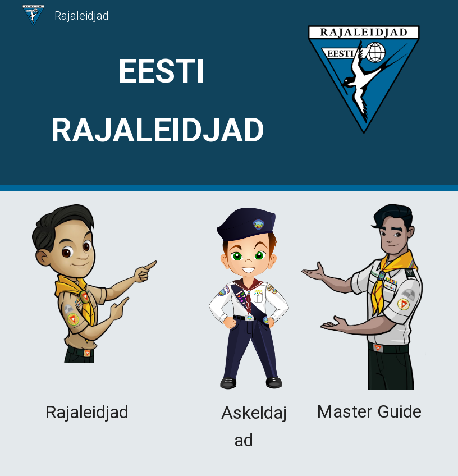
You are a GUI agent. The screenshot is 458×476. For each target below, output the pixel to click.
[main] (162, 96)
